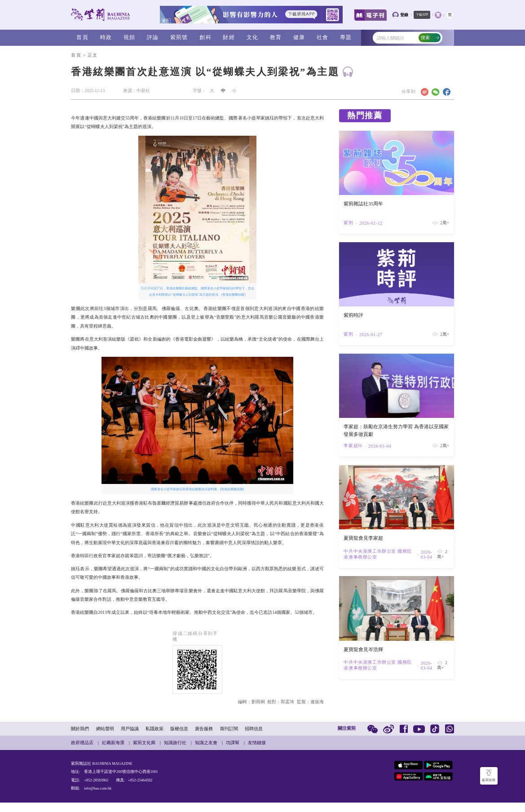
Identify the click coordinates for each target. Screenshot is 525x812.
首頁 (82, 37)
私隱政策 (154, 729)
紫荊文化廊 (144, 743)
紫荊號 (179, 37)
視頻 (129, 37)
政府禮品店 (82, 743)
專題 (346, 37)
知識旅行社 (175, 743)
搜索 (430, 38)
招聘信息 (254, 729)
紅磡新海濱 (113, 743)
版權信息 (179, 729)
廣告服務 (204, 729)
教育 (276, 37)
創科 (205, 37)
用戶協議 (130, 729)
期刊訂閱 (229, 729)
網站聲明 (105, 729)
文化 (252, 37)
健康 (299, 37)
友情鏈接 (257, 743)
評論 (153, 37)
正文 (93, 55)
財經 (229, 37)
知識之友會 (206, 743)
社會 (322, 37)
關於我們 (80, 729)
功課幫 (233, 743)
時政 (106, 37)
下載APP (422, 15)
